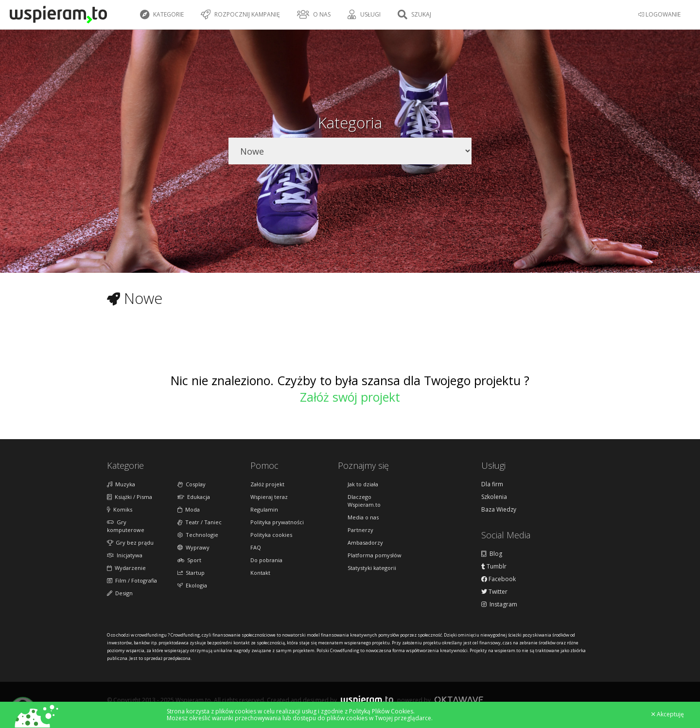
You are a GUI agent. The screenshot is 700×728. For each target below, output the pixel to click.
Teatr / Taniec (200, 522)
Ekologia (192, 585)
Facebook (499, 579)
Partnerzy (360, 530)
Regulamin (264, 509)
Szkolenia (494, 497)
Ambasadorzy (365, 542)
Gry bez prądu (130, 542)
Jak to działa (363, 484)
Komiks (120, 509)
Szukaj (414, 15)
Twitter (494, 592)
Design (120, 593)
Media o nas (363, 517)
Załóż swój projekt (350, 397)
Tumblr (494, 567)
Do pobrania (266, 560)
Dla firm (492, 484)
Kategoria (350, 123)
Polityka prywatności (277, 522)
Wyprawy (193, 547)
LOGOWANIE (659, 14)
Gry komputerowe (126, 526)
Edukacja (194, 497)
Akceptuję (668, 714)
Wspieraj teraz (269, 497)
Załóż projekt (267, 484)
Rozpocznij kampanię (240, 15)
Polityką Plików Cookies (381, 711)
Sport (189, 560)
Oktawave (459, 700)
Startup (191, 573)
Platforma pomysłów (375, 555)
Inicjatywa (125, 555)
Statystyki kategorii (372, 568)
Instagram (499, 604)
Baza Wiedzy (499, 510)
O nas (314, 15)
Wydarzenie (126, 568)
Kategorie (162, 15)
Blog (492, 554)
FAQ (256, 547)
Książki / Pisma (130, 497)
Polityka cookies (271, 535)
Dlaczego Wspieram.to (364, 501)
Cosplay (192, 484)
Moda (189, 509)
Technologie (198, 535)
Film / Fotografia (132, 580)
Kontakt (260, 573)
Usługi (364, 15)
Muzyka (121, 484)
